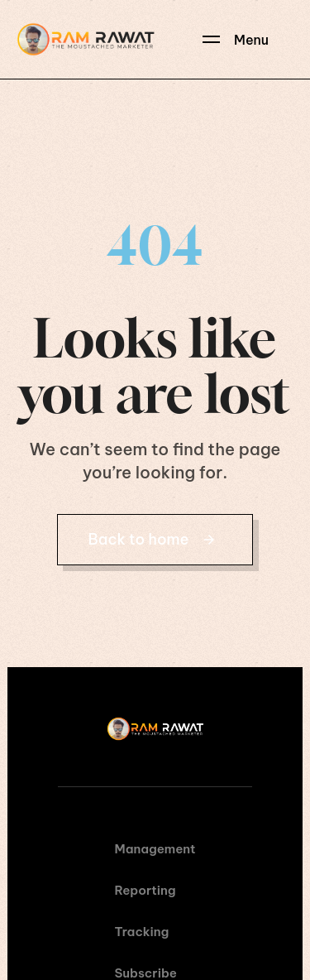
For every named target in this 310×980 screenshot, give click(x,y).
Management (155, 849)
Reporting (145, 890)
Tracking (142, 932)
